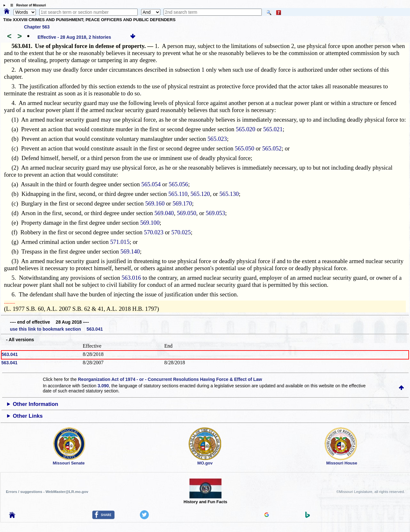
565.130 (229, 194)
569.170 (182, 203)
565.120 (200, 194)
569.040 (164, 213)
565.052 (272, 148)
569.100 (150, 223)
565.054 (151, 184)
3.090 (103, 386)
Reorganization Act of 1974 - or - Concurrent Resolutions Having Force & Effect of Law (170, 379)
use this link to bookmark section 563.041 (56, 329)
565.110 (178, 194)
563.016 (131, 278)
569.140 (130, 251)
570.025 (181, 232)
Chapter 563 (37, 27)
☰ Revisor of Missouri (27, 5)
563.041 (10, 354)
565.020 (246, 129)
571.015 (120, 242)
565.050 (245, 148)
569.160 (155, 203)
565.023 (217, 139)
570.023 (154, 232)
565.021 (273, 129)
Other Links (28, 416)
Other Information (36, 404)
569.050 (186, 213)
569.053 (216, 213)
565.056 (178, 184)
